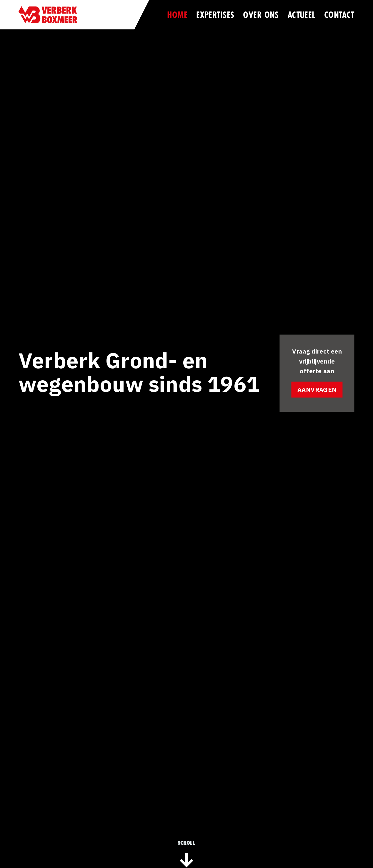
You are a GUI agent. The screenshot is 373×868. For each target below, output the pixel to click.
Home (177, 15)
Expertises (215, 15)
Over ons (261, 15)
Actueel (302, 15)
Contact (339, 15)
